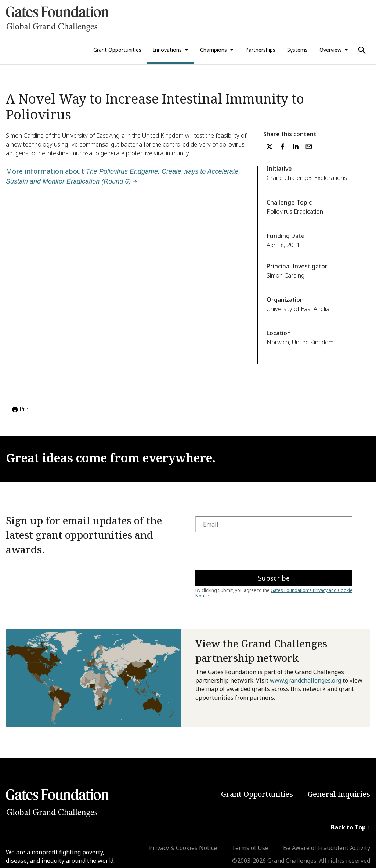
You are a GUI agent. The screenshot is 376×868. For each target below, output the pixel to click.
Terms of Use (250, 848)
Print (21, 409)
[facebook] (282, 147)
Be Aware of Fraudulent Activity (327, 848)
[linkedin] (296, 147)
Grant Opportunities (117, 50)
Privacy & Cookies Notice (183, 848)
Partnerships (260, 50)
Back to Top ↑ (350, 827)
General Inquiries (339, 794)
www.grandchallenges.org (305, 680)
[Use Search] (362, 50)
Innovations (167, 50)
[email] (309, 147)
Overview (330, 50)
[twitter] (270, 147)
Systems (297, 50)
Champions (214, 50)
